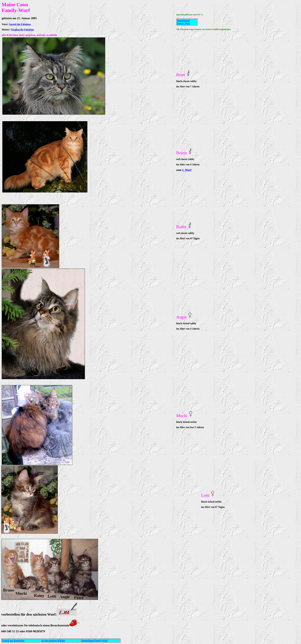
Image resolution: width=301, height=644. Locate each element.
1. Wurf (187, 170)
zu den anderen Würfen (53, 640)
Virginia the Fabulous (22, 30)
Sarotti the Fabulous (20, 24)
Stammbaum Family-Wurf (184, 22)
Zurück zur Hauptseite (13, 640)
